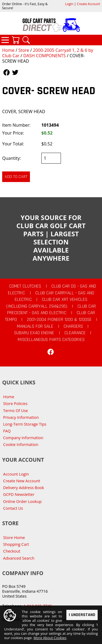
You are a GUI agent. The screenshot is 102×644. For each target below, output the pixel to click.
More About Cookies (50, 638)
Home (8, 50)
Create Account (89, 4)
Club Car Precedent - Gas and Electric (51, 310)
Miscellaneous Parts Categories (51, 340)
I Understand (82, 615)
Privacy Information (21, 417)
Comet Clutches (25, 286)
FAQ (7, 431)
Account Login (16, 474)
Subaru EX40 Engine (34, 333)
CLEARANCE (75, 333)
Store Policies (15, 404)
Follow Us (7, 72)
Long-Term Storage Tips (25, 424)
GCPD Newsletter (19, 494)
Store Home (14, 538)
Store (24, 50)
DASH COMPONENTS (45, 56)
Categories (5, 40)
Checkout (12, 551)
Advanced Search (19, 558)
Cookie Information (21, 444)
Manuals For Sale (35, 326)
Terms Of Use (16, 411)
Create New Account (22, 481)
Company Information (23, 438)
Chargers (73, 326)
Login (69, 4)
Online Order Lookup (23, 501)
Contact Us (13, 508)
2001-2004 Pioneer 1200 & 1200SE (59, 320)
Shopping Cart (16, 544)
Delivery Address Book (24, 488)
